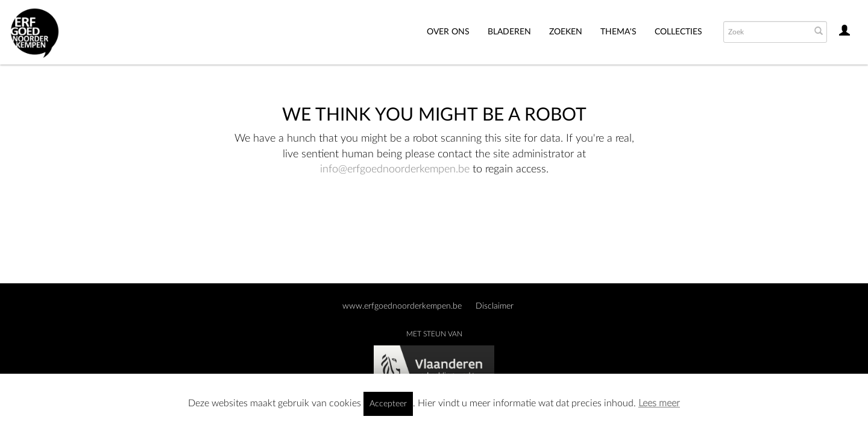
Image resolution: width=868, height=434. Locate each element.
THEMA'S (618, 32)
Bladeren (509, 32)
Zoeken (566, 32)
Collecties (678, 32)
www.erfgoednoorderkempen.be (402, 306)
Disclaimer (495, 306)
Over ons (448, 32)
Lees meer (659, 403)
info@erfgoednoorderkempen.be (395, 169)
